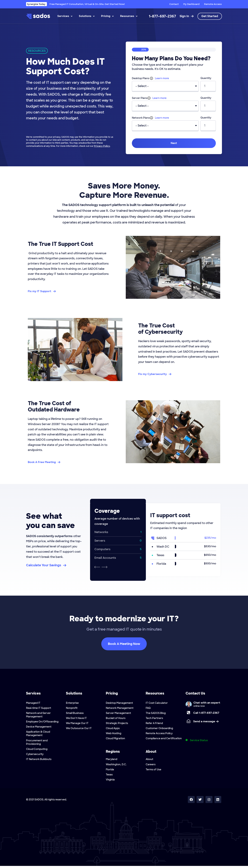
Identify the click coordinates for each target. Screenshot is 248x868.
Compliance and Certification (164, 740)
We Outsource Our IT (79, 729)
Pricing (107, 16)
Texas (109, 776)
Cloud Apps (113, 729)
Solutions (87, 16)
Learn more (162, 78)
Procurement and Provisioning (37, 743)
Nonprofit (72, 708)
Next (174, 143)
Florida (110, 771)
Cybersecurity (35, 755)
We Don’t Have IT (76, 719)
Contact (174, 4)
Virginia (110, 782)
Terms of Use (153, 771)
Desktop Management (119, 703)
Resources (129, 16)
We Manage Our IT (77, 724)
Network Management (120, 708)
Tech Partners (154, 719)
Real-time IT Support (39, 708)
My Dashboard (191, 4)
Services (65, 16)
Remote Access (213, 4)
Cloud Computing (37, 750)
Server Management (118, 713)
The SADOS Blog (156, 713)
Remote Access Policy (159, 734)
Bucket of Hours (116, 719)
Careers (151, 766)
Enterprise (72, 703)
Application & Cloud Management (38, 734)
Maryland (111, 761)
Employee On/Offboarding (42, 722)
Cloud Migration (115, 740)
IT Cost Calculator (157, 703)
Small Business (75, 713)
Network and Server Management (38, 715)
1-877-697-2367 (162, 16)
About (149, 761)
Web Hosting (114, 734)
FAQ (148, 708)
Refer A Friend (154, 724)
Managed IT (33, 703)
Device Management (39, 727)
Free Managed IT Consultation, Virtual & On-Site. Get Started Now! (75, 4)
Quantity (206, 78)
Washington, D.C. (116, 766)
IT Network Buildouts (39, 761)
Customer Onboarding (159, 729)
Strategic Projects (117, 724)
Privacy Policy (101, 146)
